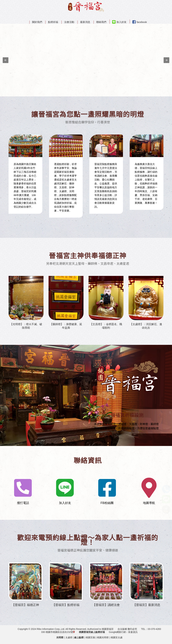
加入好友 (119, 22)
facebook (140, 22)
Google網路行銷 (117, 632)
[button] (6, 60)
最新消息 (85, 22)
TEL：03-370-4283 (151, 629)
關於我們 (37, 22)
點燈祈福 (53, 22)
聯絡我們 (101, 22)
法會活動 (69, 22)
